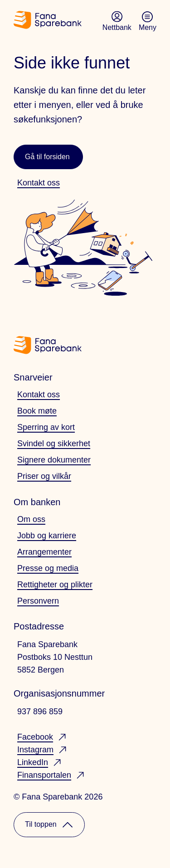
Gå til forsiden (47, 157)
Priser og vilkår (44, 476)
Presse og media (48, 568)
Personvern (38, 601)
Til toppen (49, 825)
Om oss (31, 519)
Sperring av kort (46, 427)
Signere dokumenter (54, 460)
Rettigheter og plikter (55, 585)
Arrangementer (44, 552)
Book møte (37, 411)
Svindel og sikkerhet (54, 444)
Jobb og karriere (47, 536)
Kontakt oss (39, 395)
